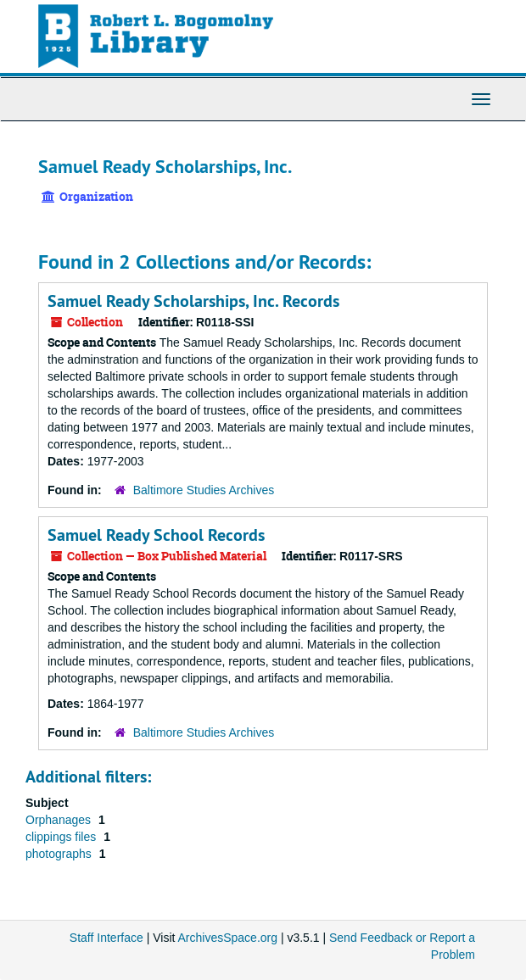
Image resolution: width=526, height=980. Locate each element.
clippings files (62, 837)
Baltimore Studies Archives (204, 490)
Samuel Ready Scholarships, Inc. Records (193, 301)
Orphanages (60, 820)
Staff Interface (106, 938)
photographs (60, 854)
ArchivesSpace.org (228, 938)
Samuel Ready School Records (156, 535)
